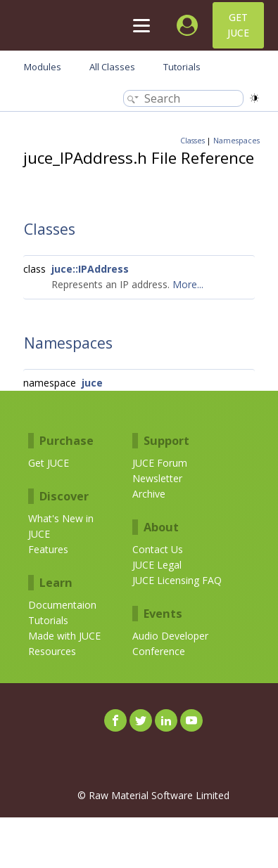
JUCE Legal (157, 565)
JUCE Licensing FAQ (177, 580)
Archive (149, 494)
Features (48, 549)
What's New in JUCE (61, 526)
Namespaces (236, 141)
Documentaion (62, 605)
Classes (192, 141)
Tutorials (48, 620)
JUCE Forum (160, 463)
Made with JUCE (64, 636)
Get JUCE (238, 25)
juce (92, 383)
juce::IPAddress (90, 269)
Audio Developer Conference (170, 643)
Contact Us (158, 549)
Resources (52, 651)
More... (188, 284)
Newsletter (157, 478)
